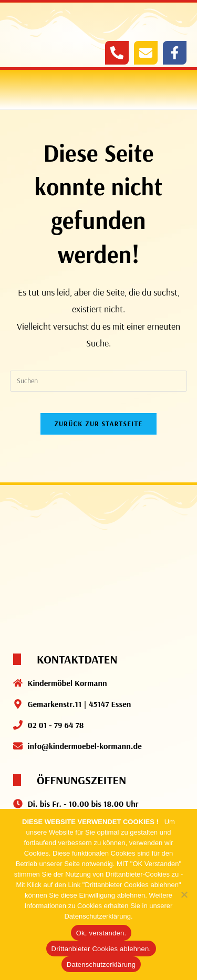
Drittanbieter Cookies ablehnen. (101, 949)
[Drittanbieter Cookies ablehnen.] (184, 894)
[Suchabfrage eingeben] (99, 381)
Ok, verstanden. (101, 933)
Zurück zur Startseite (98, 424)
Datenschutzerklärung (101, 965)
